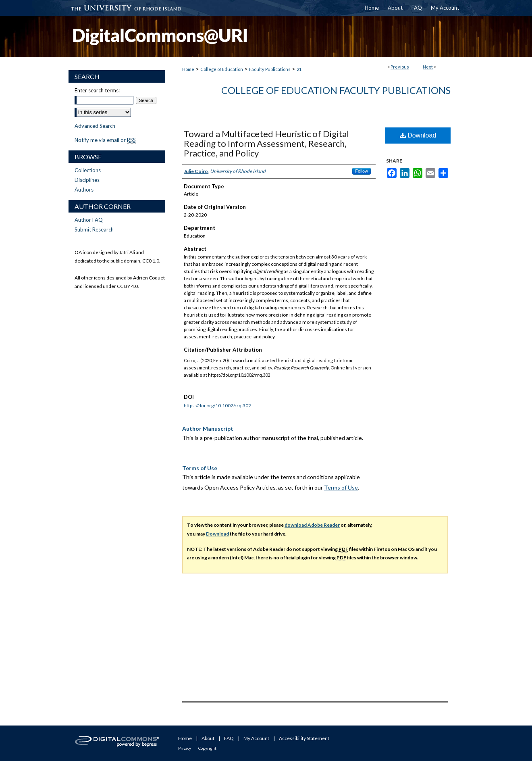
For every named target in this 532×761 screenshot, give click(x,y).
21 (299, 69)
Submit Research (94, 229)
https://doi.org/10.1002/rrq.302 (217, 406)
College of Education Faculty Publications (336, 90)
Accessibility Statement (304, 738)
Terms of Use (341, 487)
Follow (362, 171)
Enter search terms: (97, 90)
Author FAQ (89, 220)
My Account (256, 738)
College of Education (222, 69)
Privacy (185, 748)
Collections (88, 170)
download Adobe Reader (312, 525)
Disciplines (87, 180)
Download (418, 135)
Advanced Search (95, 126)
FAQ (229, 738)
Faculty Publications (270, 69)
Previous (400, 67)
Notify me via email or (105, 140)
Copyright (207, 748)
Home (188, 69)
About (208, 738)
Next (428, 67)
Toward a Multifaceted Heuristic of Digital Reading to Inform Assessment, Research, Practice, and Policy (266, 143)
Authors (84, 190)
